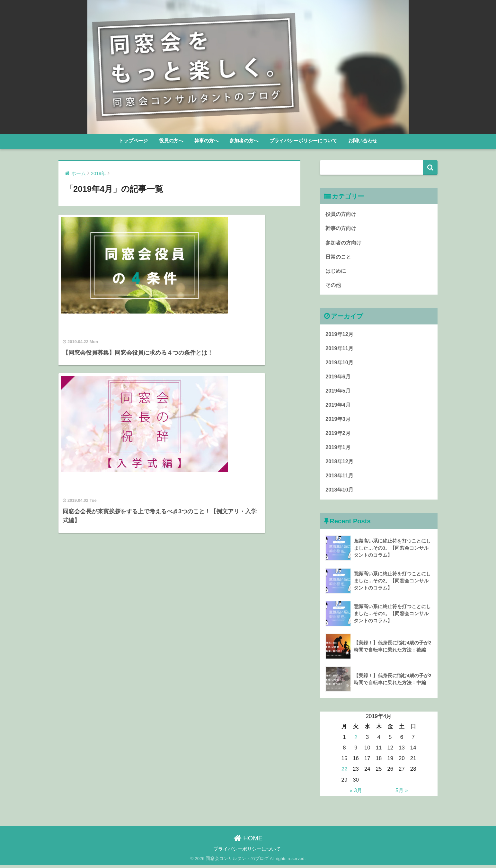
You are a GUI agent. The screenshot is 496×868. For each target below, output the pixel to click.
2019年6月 (338, 378)
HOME (248, 841)
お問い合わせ (363, 141)
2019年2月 (338, 435)
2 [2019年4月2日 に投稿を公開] (356, 741)
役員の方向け (342, 214)
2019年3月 (338, 421)
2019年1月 (338, 450)
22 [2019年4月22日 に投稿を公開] (345, 772)
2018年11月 (340, 478)
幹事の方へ (206, 141)
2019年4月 (338, 407)
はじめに (336, 271)
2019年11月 (340, 349)
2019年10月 (340, 364)
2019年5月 (338, 392)
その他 (334, 286)
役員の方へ (171, 141)
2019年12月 (340, 335)
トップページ (133, 141)
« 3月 (356, 793)
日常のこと (339, 257)
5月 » (402, 793)
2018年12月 (340, 464)
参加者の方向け (345, 243)
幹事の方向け (342, 228)
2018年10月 (340, 493)
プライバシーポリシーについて (303, 141)
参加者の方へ (244, 141)
